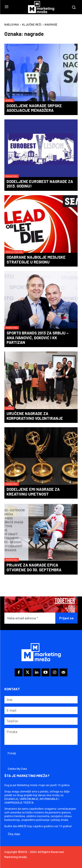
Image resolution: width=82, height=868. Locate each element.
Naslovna (12, 24)
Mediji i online (14, 252)
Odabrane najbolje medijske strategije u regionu (36, 260)
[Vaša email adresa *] (30, 618)
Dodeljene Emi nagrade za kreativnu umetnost (33, 492)
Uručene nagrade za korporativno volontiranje (35, 416)
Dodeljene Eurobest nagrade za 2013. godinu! (40, 184)
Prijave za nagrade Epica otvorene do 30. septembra (34, 567)
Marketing (12, 176)
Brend (9, 100)
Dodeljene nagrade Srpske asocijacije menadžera (34, 108)
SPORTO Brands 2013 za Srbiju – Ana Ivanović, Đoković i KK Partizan (38, 338)
